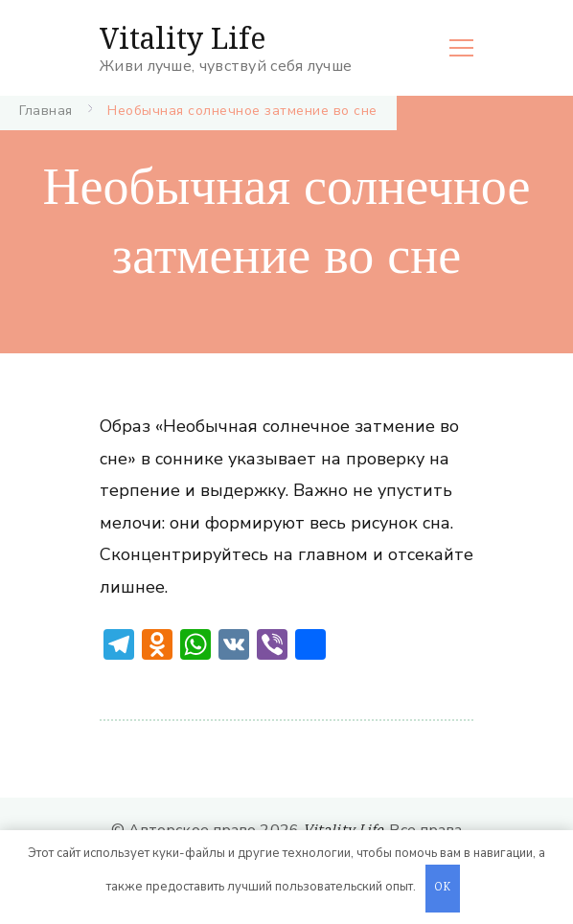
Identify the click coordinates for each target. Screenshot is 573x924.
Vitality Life (183, 38)
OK (443, 888)
